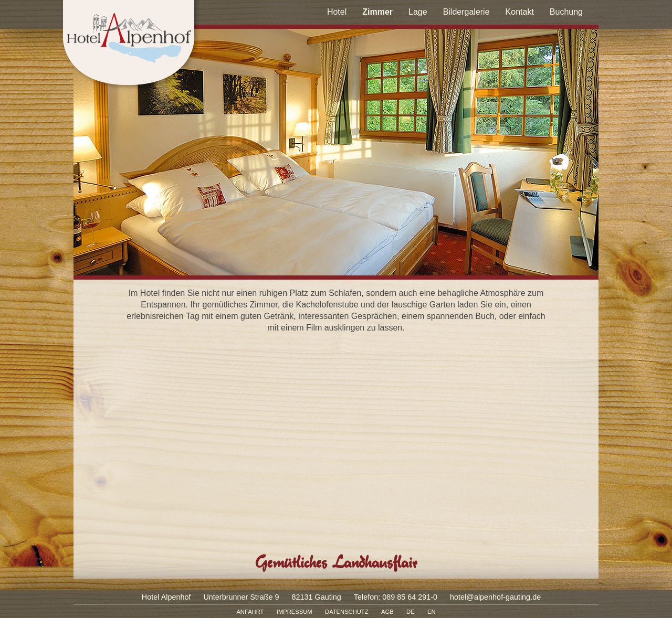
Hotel (337, 12)
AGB (387, 612)
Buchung (566, 12)
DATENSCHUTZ (346, 612)
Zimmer (377, 12)
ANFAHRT (250, 612)
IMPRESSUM (295, 612)
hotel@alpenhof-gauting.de (495, 597)
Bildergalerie (466, 12)
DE (411, 612)
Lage (418, 12)
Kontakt (520, 12)
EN (432, 612)
